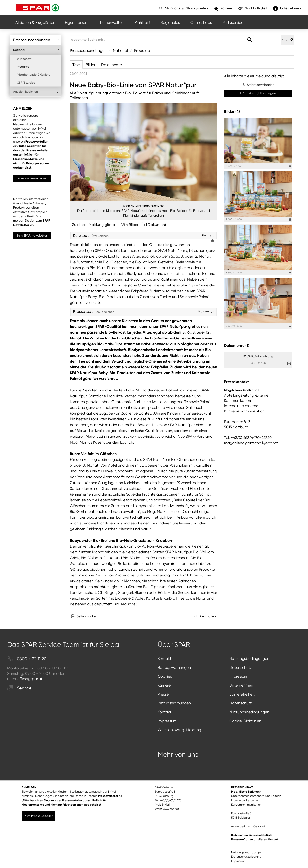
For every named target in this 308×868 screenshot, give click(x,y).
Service (19, 688)
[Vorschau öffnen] (143, 152)
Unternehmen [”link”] (287, 8)
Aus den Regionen (36, 92)
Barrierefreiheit (242, 694)
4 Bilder (132, 225)
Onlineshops (201, 23)
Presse (163, 694)
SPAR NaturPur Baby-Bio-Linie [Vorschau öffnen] (143, 206)
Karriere (164, 685)
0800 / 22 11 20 (27, 659)
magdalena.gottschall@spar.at (251, 443)
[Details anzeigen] (290, 166)
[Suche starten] (250, 40)
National (36, 50)
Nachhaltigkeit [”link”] (253, 8)
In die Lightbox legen (258, 93)
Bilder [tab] (90, 65)
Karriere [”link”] (223, 8)
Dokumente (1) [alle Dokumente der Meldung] (237, 346)
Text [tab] (76, 65)
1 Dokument (156, 225)
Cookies (165, 676)
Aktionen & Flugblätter (35, 23)
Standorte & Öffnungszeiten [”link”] (183, 8)
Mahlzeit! (142, 23)
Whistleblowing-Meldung (179, 730)
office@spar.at (30, 679)
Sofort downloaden (258, 85)
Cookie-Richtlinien (245, 721)
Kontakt (164, 659)
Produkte (23, 67)
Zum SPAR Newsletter (32, 235)
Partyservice (233, 23)
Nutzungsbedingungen (249, 659)
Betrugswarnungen (174, 667)
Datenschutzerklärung (246, 857)
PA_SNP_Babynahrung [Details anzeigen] (258, 356)
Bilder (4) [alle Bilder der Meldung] (232, 111)
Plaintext (206, 311)
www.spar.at (171, 809)
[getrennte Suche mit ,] (162, 40)
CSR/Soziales (26, 83)
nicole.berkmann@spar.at (248, 826)
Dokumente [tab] (111, 65)
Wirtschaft (24, 59)
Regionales (170, 23)
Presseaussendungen (36, 40)
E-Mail (166, 805)
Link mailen (207, 616)
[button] (287, 40)
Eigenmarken (76, 23)
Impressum (239, 676)
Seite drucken (87, 616)
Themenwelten (111, 23)
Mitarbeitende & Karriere (34, 75)
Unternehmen (241, 685)
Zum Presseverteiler (32, 178)
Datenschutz (241, 667)
